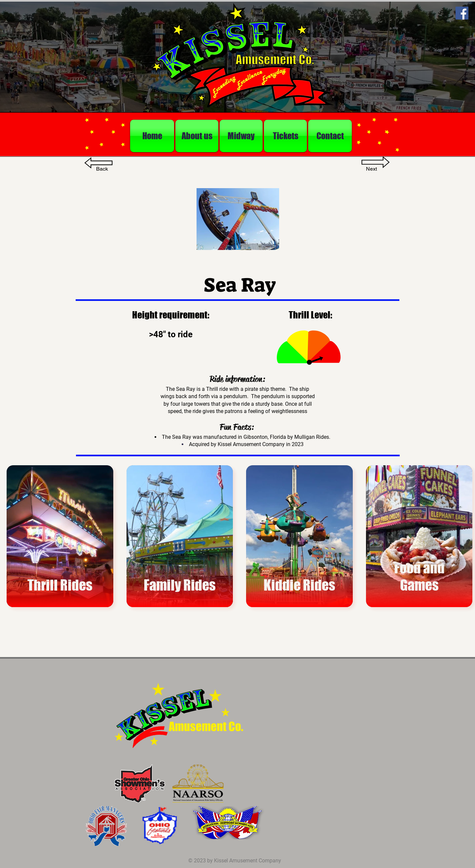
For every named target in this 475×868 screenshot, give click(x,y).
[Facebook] (462, 13)
